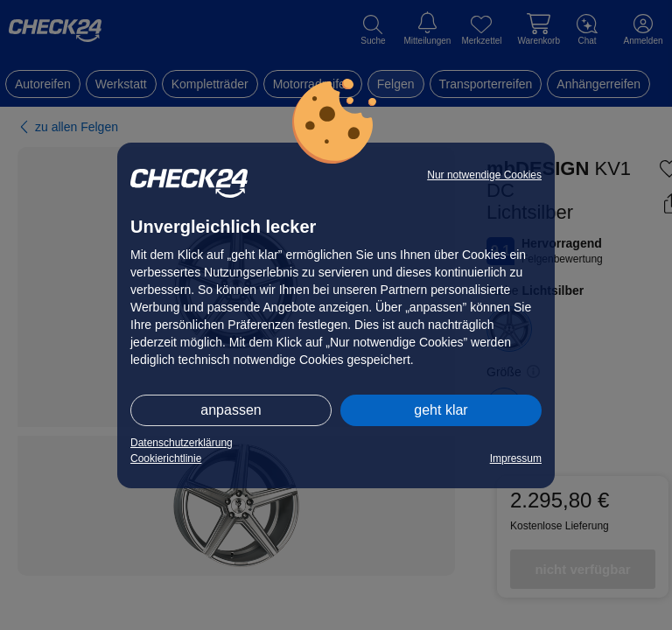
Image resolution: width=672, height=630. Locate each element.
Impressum (516, 458)
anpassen (231, 410)
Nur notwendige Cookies (484, 175)
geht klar (441, 410)
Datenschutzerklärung (182, 443)
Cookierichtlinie (166, 458)
